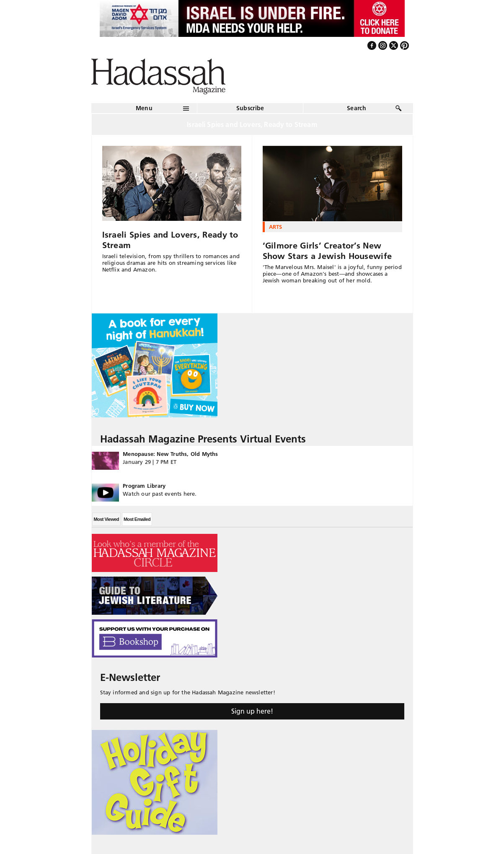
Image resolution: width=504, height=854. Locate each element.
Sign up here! (252, 711)
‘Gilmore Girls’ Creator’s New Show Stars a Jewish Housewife (327, 251)
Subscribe (250, 108)
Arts (276, 227)
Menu (144, 108)
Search (357, 108)
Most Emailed (137, 519)
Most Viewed (106, 519)
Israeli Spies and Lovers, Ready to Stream (170, 240)
